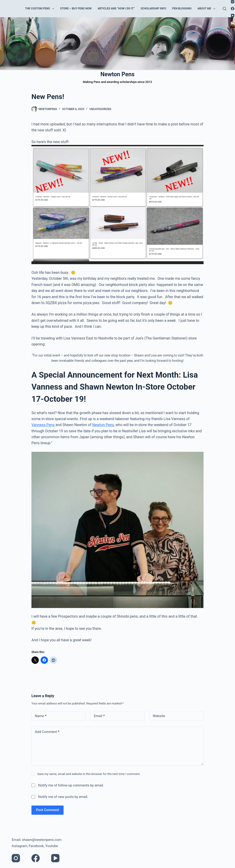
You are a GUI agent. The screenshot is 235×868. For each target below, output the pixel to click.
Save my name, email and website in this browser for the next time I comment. (89, 774)
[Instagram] (233, 2)
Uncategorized (100, 109)
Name (41, 716)
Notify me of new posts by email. (63, 797)
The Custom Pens (41, 9)
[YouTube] (233, 16)
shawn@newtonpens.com (42, 840)
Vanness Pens (43, 425)
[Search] (225, 9)
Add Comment (47, 732)
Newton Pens (117, 74)
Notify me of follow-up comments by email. (71, 785)
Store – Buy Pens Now (76, 8)
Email (99, 716)
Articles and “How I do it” (116, 8)
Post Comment (48, 810)
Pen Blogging (182, 8)
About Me (207, 9)
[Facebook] (233, 9)
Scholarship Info (153, 8)
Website (159, 716)
